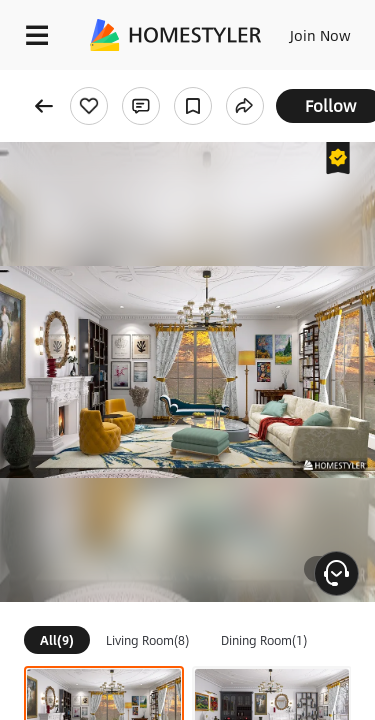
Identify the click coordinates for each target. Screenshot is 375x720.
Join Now (320, 35)
